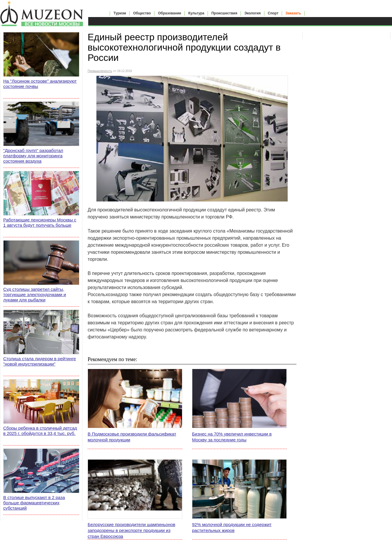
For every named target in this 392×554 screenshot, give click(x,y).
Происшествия (224, 13)
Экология (253, 13)
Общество (142, 13)
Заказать (293, 13)
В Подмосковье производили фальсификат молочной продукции (132, 437)
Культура (196, 13)
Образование (170, 13)
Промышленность (100, 71)
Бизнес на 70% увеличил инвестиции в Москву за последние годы (232, 437)
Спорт (273, 13)
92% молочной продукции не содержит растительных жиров (232, 527)
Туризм (120, 13)
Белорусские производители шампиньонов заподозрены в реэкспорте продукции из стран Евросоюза (131, 530)
